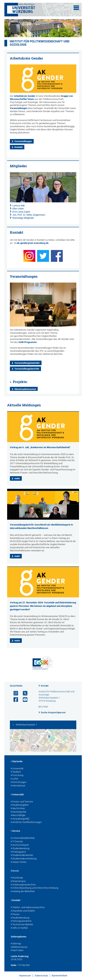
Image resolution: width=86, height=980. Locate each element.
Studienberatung (20, 849)
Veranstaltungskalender (27, 363)
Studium (16, 772)
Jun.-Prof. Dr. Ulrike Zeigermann (29, 215)
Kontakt (18, 147)
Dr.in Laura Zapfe (21, 212)
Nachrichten (18, 809)
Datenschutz (41, 976)
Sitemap (16, 944)
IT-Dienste (17, 842)
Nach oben (17, 951)
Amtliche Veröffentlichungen (26, 822)
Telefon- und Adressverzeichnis (28, 908)
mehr (17, 478)
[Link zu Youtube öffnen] (24, 700)
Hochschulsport (20, 845)
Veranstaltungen (19, 108)
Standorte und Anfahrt (23, 911)
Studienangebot (20, 805)
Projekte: (20, 382)
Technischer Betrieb (22, 925)
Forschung (17, 775)
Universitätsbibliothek (23, 838)
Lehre (14, 779)
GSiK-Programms (28, 342)
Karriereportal (18, 812)
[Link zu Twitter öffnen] (24, 693)
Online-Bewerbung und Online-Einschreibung (34, 888)
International (18, 786)
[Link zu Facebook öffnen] (14, 700)
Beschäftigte (18, 816)
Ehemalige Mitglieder (23, 218)
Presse (15, 914)
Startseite (17, 762)
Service (15, 831)
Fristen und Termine (22, 802)
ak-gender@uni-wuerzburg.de (33, 243)
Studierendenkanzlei (22, 855)
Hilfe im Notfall (19, 928)
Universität (17, 769)
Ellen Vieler (18, 209)
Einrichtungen (19, 782)
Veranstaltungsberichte (27, 369)
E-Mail (45, 707)
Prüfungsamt (18, 852)
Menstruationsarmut (25, 389)
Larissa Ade (19, 206)
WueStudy (17, 878)
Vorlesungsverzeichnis (23, 885)
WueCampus (18, 881)
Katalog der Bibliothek (23, 892)
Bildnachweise (19, 947)
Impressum (25, 976)
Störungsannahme (21, 921)
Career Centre (19, 862)
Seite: (14, 965)
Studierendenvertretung (24, 859)
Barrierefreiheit (59, 976)
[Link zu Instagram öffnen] (14, 693)
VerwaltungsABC (20, 819)
